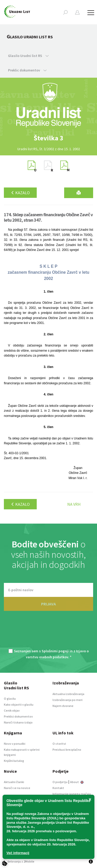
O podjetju (60, 782)
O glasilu (10, 699)
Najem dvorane (63, 706)
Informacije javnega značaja (72, 794)
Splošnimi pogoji (55, 651)
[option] (49, 138)
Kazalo (20, 193)
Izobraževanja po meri (68, 700)
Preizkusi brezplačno (67, 750)
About (77, 782)
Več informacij (18, 853)
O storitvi (59, 744)
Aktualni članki (14, 782)
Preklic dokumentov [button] (27, 70)
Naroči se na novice (17, 788)
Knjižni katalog (14, 761)
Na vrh (74, 504)
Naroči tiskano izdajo (18, 722)
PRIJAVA (48, 604)
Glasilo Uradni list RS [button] (28, 56)
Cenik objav (12, 710)
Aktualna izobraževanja (68, 694)
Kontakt (58, 788)
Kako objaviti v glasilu (19, 704)
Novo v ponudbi (15, 744)
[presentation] (49, 633)
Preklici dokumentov (18, 716)
